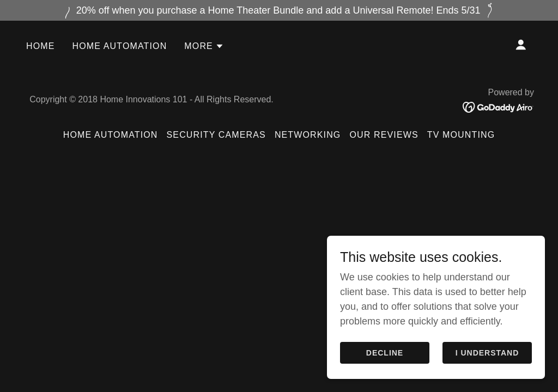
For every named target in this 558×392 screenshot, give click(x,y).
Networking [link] (308, 135)
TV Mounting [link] (461, 135)
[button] (204, 46)
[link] (498, 107)
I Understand (487, 375)
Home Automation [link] (120, 46)
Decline (385, 375)
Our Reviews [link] (384, 135)
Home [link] (41, 46)
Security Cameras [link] (216, 135)
